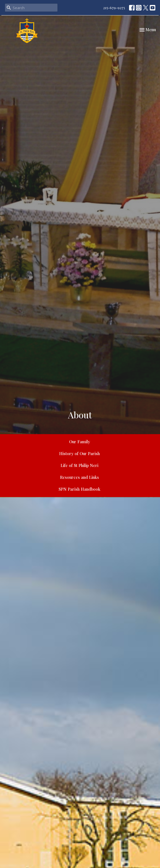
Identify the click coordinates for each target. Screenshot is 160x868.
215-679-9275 (114, 8)
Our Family (80, 442)
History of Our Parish (79, 453)
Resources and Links (79, 477)
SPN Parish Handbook (79, 489)
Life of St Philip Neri (79, 465)
